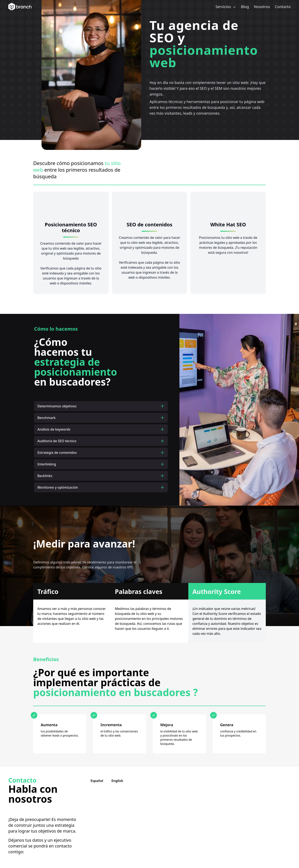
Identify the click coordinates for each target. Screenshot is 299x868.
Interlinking (101, 464)
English (117, 781)
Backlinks (101, 476)
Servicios (226, 7)
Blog (245, 7)
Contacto (283, 7)
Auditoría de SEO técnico (101, 441)
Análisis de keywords (101, 429)
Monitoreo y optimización (101, 487)
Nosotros (262, 7)
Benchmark (101, 418)
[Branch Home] (20, 7)
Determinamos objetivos (101, 406)
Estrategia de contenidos (101, 453)
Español (97, 781)
